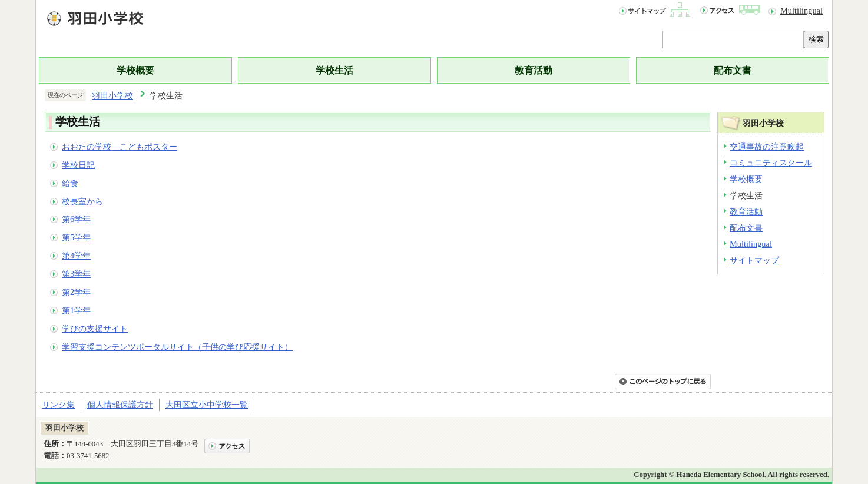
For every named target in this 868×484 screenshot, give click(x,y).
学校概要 (135, 70)
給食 (70, 183)
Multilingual (801, 11)
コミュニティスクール (771, 163)
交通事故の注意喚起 (767, 147)
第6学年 (76, 219)
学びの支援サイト (95, 329)
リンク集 (58, 405)
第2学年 (76, 292)
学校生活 (334, 70)
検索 (816, 39)
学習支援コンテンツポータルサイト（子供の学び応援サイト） (177, 347)
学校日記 (78, 165)
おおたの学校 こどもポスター (120, 147)
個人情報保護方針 (120, 405)
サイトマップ (754, 260)
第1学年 (76, 310)
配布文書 (733, 70)
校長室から (82, 201)
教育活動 (534, 70)
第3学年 (76, 274)
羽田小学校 (112, 95)
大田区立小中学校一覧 (207, 405)
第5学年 (76, 237)
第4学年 (76, 256)
